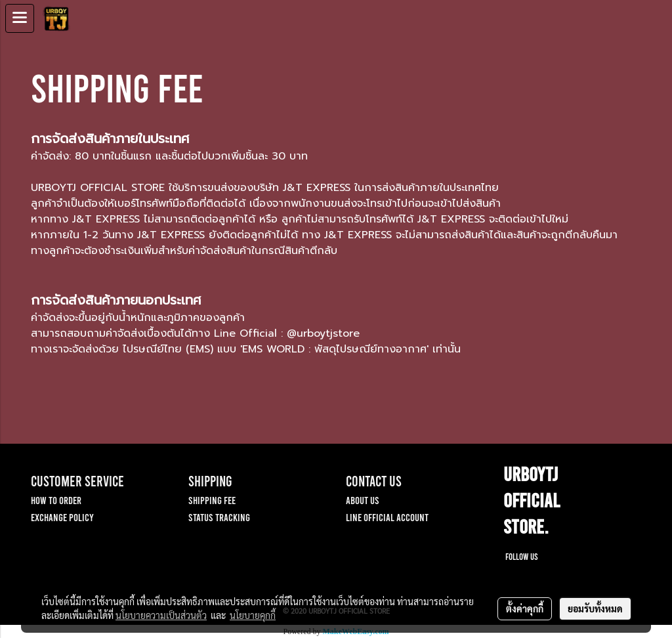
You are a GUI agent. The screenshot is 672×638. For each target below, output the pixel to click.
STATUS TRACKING (219, 517)
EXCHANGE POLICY (62, 517)
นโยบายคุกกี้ (253, 615)
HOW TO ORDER (56, 500)
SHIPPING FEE (212, 500)
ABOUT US (363, 500)
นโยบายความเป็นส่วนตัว (161, 615)
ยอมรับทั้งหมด (595, 608)
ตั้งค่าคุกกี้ (525, 608)
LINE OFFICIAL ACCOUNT (387, 517)
